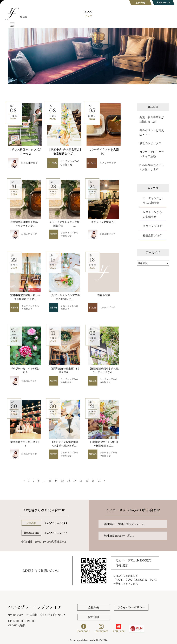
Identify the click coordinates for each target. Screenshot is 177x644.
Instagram (101, 628)
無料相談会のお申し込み (119, 536)
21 (99, 481)
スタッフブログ (152, 226)
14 (56, 481)
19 (87, 481)
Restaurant (163, 3)
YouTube (118, 628)
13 (50, 481)
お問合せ (140, 3)
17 (75, 481)
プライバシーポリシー (131, 607)
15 (62, 481)
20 (93, 481)
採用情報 (94, 617)
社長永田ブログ (152, 236)
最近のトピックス (150, 143)
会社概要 (94, 607)
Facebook (84, 628)
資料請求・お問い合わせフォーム (124, 524)
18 (81, 481)
